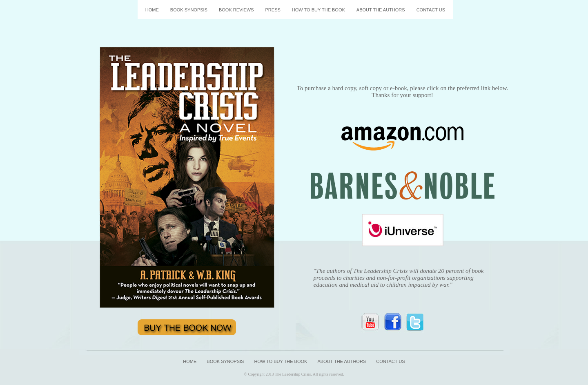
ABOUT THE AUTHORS (381, 10)
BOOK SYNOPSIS (189, 10)
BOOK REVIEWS (236, 10)
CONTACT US (431, 10)
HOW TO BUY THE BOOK (318, 10)
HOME (152, 10)
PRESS (273, 10)
